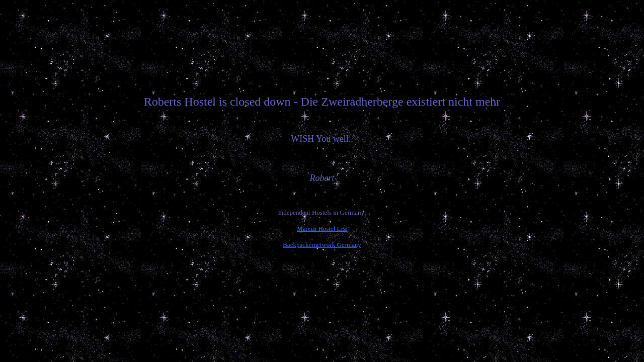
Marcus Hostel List (322, 229)
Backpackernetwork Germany (322, 245)
